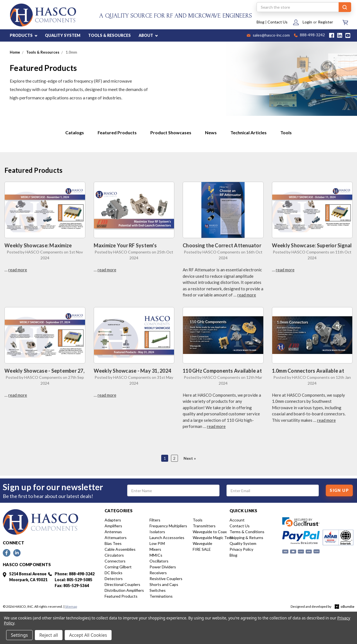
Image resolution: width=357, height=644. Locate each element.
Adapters (113, 520)
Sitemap (71, 606)
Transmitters (204, 526)
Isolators (157, 532)
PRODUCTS (23, 35)
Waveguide (202, 543)
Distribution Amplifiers (124, 590)
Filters (155, 520)
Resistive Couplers (166, 579)
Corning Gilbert (118, 567)
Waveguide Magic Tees (213, 538)
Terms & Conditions (247, 532)
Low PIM (157, 543)
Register (325, 22)
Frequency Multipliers (168, 526)
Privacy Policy (241, 549)
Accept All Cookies (88, 635)
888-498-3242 (309, 35)
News (211, 132)
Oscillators (159, 561)
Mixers (155, 549)
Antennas (113, 532)
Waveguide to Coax (210, 532)
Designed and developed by (322, 607)
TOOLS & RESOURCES (109, 35)
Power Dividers (163, 567)
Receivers (158, 573)
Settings (19, 635)
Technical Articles (249, 132)
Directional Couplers (122, 584)
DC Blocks (114, 573)
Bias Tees (113, 543)
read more (18, 270)
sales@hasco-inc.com (268, 35)
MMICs (156, 555)
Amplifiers (113, 526)
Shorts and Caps (164, 584)
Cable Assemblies (120, 549)
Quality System (243, 543)
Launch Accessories (167, 538)
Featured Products (117, 132)
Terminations (161, 596)
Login (307, 22)
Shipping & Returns (246, 538)
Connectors (115, 561)
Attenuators (116, 538)
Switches (158, 590)
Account (237, 520)
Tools (286, 132)
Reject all (49, 635)
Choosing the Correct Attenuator (222, 245)
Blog (260, 22)
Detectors (114, 579)
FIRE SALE (202, 549)
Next (189, 458)
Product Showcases (171, 132)
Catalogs (75, 132)
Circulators (114, 555)
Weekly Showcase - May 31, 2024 (132, 371)
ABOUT (148, 35)
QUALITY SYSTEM (63, 35)
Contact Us (278, 22)
